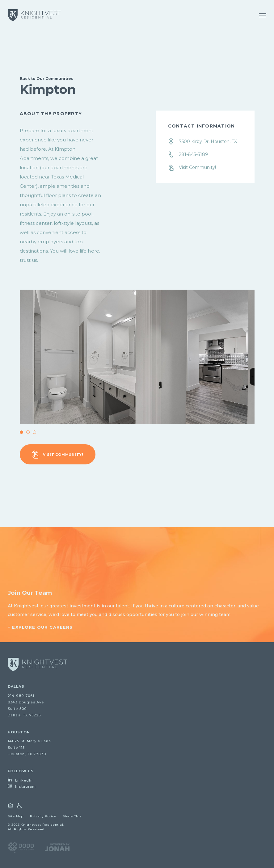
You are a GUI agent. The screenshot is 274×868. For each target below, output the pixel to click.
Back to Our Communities (46, 79)
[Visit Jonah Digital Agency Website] (57, 847)
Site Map (16, 816)
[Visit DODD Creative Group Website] (21, 847)
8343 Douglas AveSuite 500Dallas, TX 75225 (26, 709)
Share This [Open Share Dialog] (72, 816)
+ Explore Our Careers (40, 627)
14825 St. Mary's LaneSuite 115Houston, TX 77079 (29, 748)
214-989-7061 (21, 696)
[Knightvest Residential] (34, 15)
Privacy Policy (43, 816)
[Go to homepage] (38, 664)
